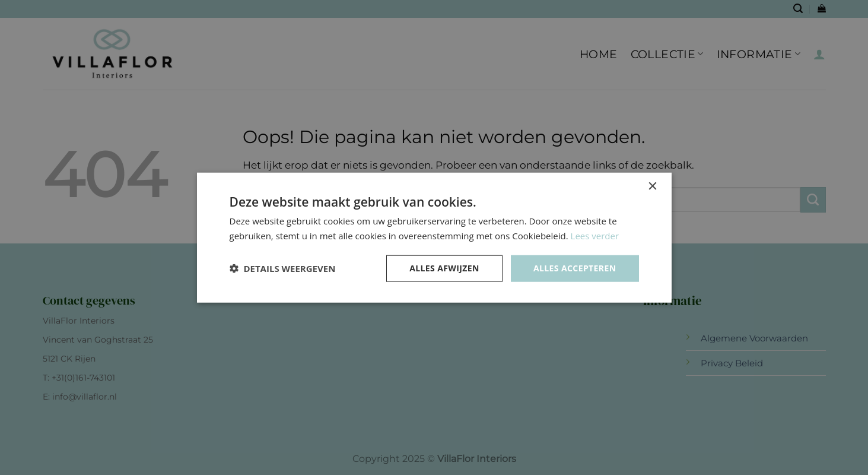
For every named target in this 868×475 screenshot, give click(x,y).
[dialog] (434, 237)
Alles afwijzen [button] (444, 268)
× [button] (652, 187)
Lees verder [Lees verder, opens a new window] (595, 236)
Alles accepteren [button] (575, 268)
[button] (283, 268)
